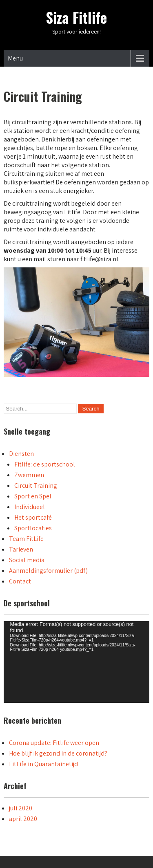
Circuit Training (36, 486)
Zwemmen (29, 475)
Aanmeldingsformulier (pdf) (48, 571)
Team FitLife (26, 539)
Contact (20, 581)
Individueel (30, 507)
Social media (27, 560)
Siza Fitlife (76, 17)
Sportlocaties (33, 528)
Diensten (21, 454)
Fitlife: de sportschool (45, 464)
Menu (15, 58)
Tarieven (21, 549)
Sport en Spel (33, 496)
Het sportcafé (33, 517)
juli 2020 (21, 808)
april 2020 (23, 819)
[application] (76, 662)
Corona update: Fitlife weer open (54, 743)
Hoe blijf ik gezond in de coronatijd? (58, 753)
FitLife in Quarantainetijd (43, 764)
